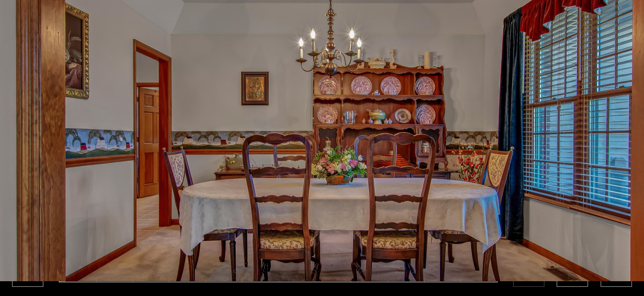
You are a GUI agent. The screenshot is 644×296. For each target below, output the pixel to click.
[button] (8, 290)
